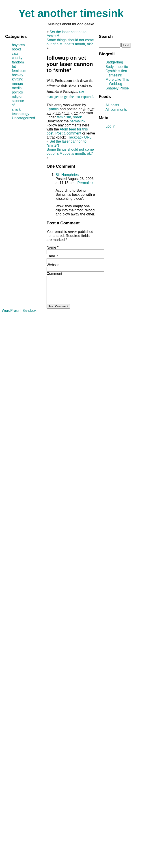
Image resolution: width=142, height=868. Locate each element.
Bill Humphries (67, 175)
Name (51, 247)
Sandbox (29, 316)
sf (13, 105)
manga (17, 84)
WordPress (11, 316)
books (17, 49)
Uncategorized (23, 118)
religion (18, 97)
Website (53, 265)
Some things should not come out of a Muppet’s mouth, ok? (70, 42)
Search (106, 36)
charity (17, 58)
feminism (64, 117)
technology (20, 114)
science (18, 101)
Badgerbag (114, 62)
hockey (18, 75)
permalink (77, 121)
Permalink (85, 183)
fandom (18, 62)
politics (17, 92)
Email (51, 256)
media (17, 88)
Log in (110, 126)
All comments (116, 110)
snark (77, 117)
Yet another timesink (71, 13)
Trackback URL (79, 137)
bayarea (18, 45)
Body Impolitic (117, 67)
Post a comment (68, 133)
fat (14, 66)
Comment (54, 274)
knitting (18, 79)
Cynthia (53, 109)
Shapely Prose (117, 88)
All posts (112, 105)
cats (15, 53)
